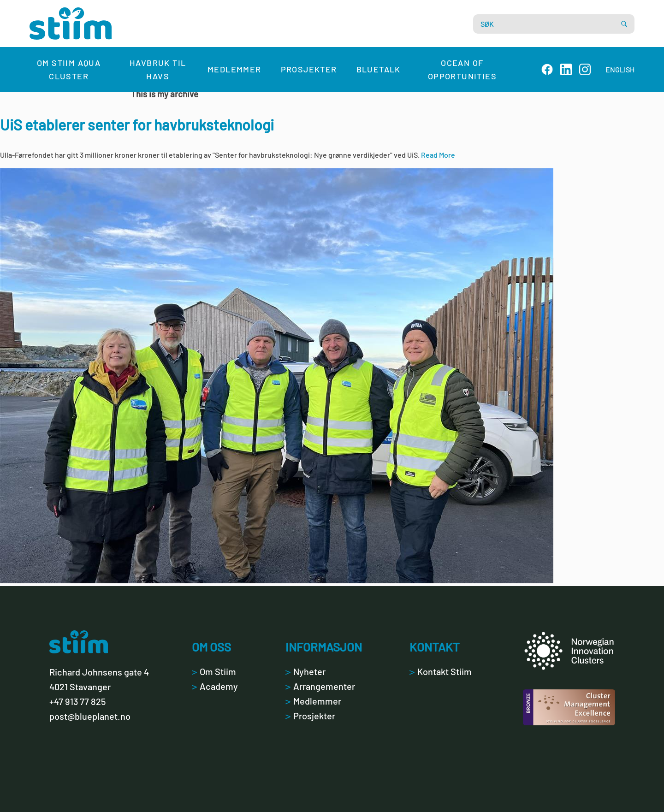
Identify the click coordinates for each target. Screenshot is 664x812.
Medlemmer (234, 69)
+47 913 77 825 (77, 701)
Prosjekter (309, 69)
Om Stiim (214, 671)
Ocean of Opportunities (462, 69)
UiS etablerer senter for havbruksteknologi (137, 124)
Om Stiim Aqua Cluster (69, 69)
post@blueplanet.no (90, 716)
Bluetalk (379, 69)
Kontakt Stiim (441, 671)
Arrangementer (320, 686)
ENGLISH (620, 69)
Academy (215, 686)
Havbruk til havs (158, 69)
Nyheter (305, 671)
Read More (438, 155)
